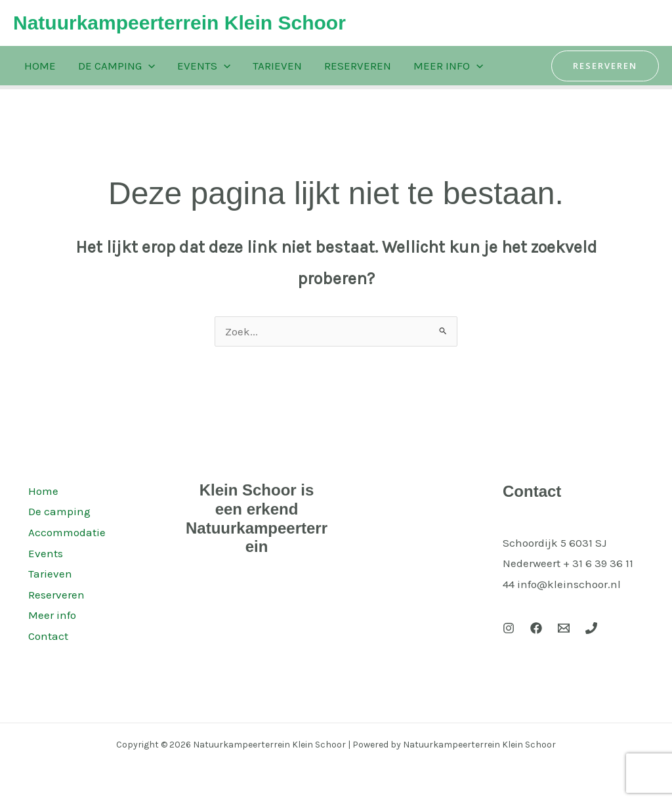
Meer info (448, 66)
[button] (605, 66)
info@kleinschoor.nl (569, 584)
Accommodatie (65, 532)
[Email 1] (564, 628)
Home (40, 66)
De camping (116, 66)
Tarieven (277, 66)
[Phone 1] (591, 628)
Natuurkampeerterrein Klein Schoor (179, 23)
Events (204, 66)
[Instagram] (509, 628)
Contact (46, 636)
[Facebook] (536, 628)
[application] (148, 66)
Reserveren (358, 66)
